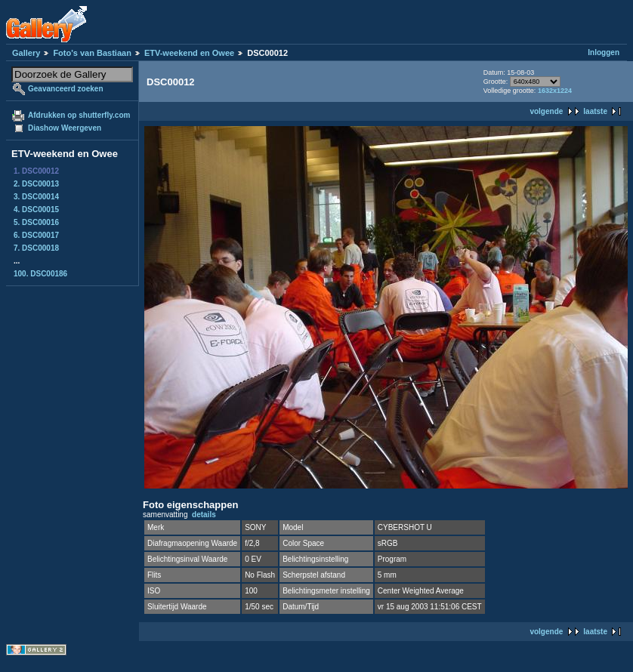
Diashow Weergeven (65, 128)
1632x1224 (555, 91)
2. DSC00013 (36, 184)
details (204, 515)
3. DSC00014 (36, 197)
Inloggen (604, 52)
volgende (546, 111)
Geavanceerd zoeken (66, 89)
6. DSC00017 (36, 235)
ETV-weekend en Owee (189, 53)
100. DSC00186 (40, 274)
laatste (595, 111)
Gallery (26, 53)
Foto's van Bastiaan (92, 53)
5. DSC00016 (36, 222)
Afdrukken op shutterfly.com (79, 115)
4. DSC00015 (36, 210)
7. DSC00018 (36, 248)
